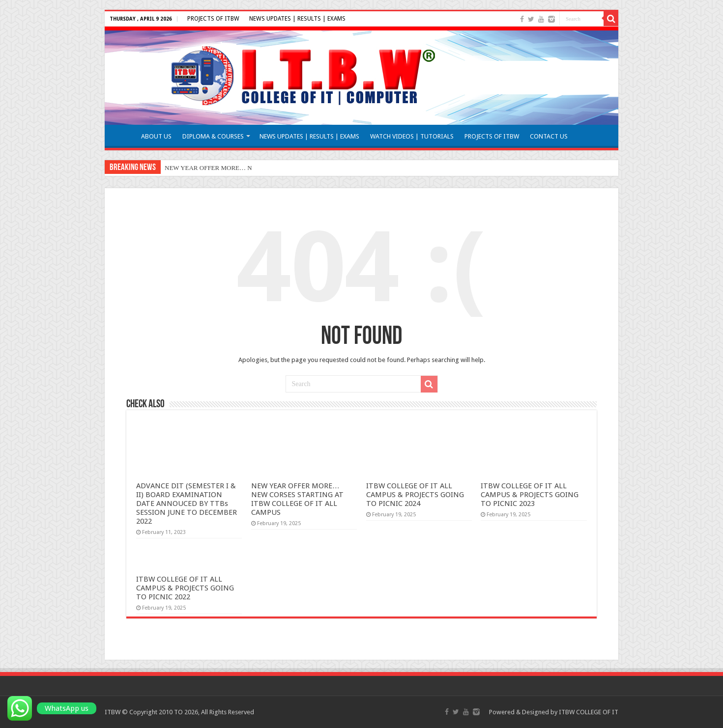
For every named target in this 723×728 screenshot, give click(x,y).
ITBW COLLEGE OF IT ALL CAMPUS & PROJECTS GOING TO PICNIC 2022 (185, 588)
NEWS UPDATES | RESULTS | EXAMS (297, 19)
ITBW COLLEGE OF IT (589, 712)
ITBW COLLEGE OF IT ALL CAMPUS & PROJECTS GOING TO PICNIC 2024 (415, 495)
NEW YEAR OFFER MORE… (205, 168)
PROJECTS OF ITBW (213, 19)
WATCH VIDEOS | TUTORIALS (412, 136)
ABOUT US (156, 136)
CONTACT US (549, 136)
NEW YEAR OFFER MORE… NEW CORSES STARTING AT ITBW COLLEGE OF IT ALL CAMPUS (297, 499)
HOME (122, 135)
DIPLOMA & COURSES (213, 136)
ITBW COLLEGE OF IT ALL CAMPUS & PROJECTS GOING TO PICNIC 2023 (530, 495)
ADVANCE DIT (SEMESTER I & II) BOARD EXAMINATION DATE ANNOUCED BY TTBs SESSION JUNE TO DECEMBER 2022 (187, 504)
